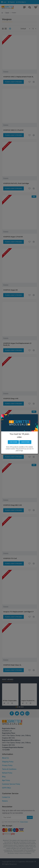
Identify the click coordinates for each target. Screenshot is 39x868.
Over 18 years (13, 442)
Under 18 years (25, 442)
